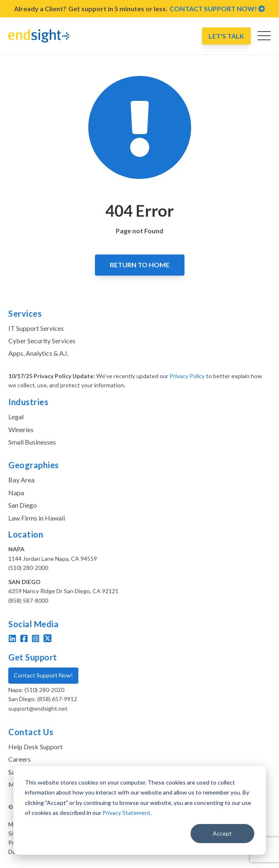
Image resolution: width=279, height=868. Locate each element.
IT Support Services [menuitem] (36, 328)
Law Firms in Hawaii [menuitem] (37, 518)
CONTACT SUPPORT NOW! (217, 9)
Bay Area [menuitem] (21, 480)
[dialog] (139, 810)
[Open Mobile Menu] (264, 38)
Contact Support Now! (43, 675)
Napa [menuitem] (16, 493)
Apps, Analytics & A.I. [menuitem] (38, 353)
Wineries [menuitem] (21, 429)
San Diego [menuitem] (23, 505)
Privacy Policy (187, 376)
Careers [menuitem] (19, 759)
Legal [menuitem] (16, 417)
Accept (222, 833)
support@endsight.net (38, 708)
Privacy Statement (126, 813)
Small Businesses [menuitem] (32, 442)
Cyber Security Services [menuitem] (42, 341)
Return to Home (140, 265)
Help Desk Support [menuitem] (35, 747)
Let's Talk (226, 36)
